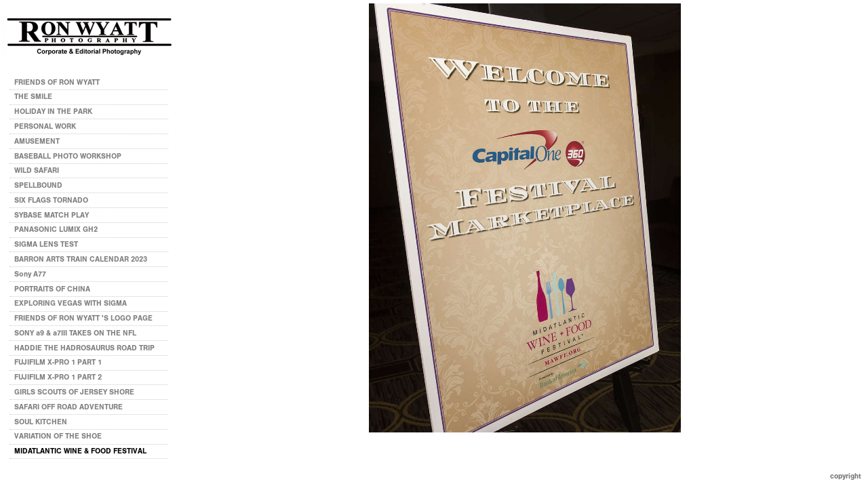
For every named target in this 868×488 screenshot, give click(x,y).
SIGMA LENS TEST (46, 244)
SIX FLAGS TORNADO (51, 200)
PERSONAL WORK (50, 126)
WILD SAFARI (37, 170)
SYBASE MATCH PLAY (52, 215)
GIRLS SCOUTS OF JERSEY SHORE (74, 392)
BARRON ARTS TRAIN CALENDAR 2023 (81, 259)
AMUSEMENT (37, 141)
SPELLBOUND (38, 185)
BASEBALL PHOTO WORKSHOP (68, 156)
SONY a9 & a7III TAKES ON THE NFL (75, 333)
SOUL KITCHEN (41, 422)
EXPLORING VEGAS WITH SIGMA (71, 303)
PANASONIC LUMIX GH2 (56, 229)
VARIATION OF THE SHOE (58, 436)
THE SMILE (33, 97)
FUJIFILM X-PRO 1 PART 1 (58, 362)
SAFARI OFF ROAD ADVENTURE (68, 407)
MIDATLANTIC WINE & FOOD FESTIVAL (80, 451)
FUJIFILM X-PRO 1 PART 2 (58, 377)
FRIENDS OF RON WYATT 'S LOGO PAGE (83, 318)
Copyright (846, 476)
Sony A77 (30, 274)
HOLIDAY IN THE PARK (53, 111)
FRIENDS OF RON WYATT (57, 82)
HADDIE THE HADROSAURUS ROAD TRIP (84, 348)
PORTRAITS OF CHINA (52, 289)
